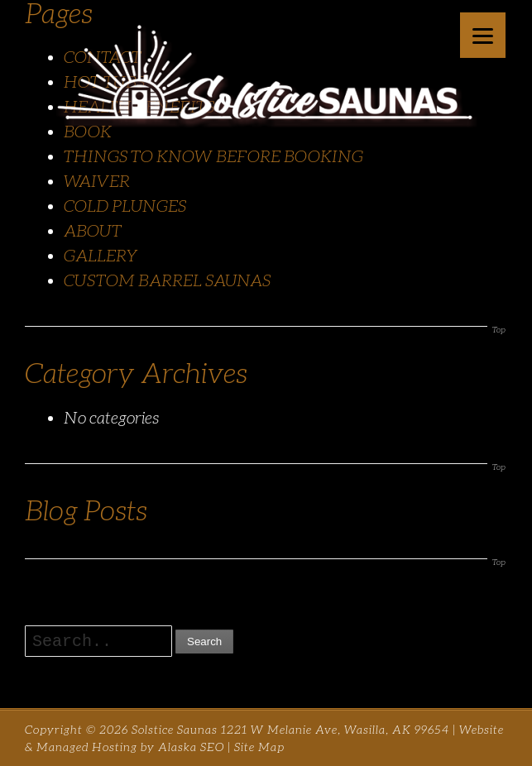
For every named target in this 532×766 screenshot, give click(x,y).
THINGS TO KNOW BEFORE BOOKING (213, 156)
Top (499, 330)
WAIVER (97, 181)
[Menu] (483, 35)
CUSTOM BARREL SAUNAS (167, 280)
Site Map (259, 747)
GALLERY (101, 256)
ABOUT (93, 231)
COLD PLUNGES (125, 206)
